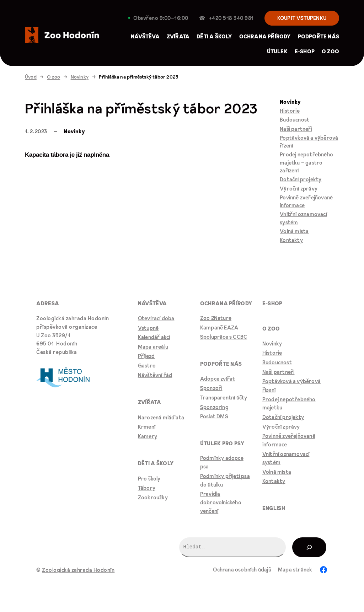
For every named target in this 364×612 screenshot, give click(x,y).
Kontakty (291, 240)
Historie (290, 111)
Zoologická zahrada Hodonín (78, 570)
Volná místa (294, 231)
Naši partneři (296, 129)
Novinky (80, 77)
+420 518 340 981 (231, 18)
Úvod (31, 77)
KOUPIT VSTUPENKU (302, 18)
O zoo (53, 77)
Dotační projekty (301, 179)
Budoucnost (295, 120)
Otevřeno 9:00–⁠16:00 (161, 18)
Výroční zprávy (299, 189)
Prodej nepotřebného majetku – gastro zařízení (306, 163)
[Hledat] (309, 547)
